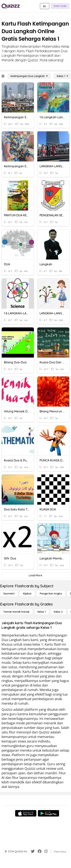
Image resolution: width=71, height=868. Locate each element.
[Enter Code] (60, 6)
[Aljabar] (27, 594)
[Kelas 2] (58, 612)
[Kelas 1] (42, 612)
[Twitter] (33, 851)
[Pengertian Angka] (51, 594)
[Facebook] (40, 851)
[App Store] (26, 813)
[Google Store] (48, 813)
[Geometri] (9, 594)
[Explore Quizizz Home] (11, 6)
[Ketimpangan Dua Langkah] (29, 76)
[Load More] (35, 575)
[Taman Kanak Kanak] (16, 612)
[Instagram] (46, 851)
